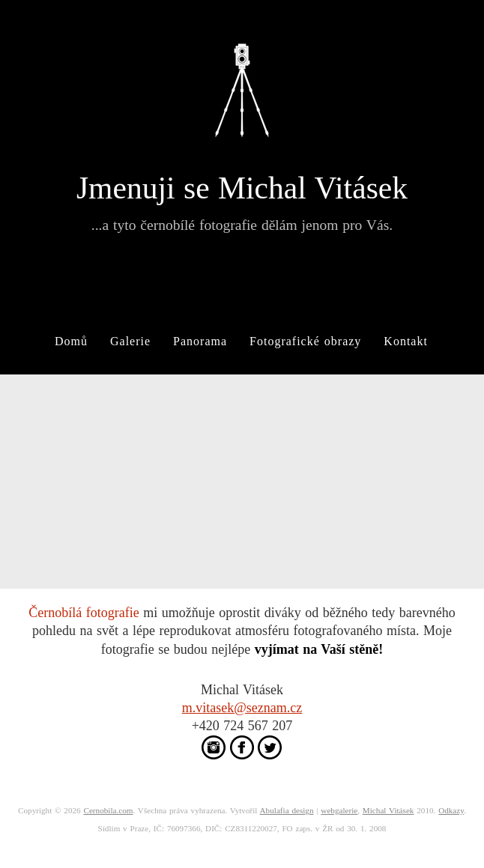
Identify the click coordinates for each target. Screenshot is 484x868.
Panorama (200, 341)
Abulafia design (287, 810)
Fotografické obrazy (305, 341)
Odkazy (451, 810)
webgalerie (339, 810)
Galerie (130, 341)
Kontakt (406, 341)
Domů (71, 341)
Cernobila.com (108, 810)
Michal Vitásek (388, 810)
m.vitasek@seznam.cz (242, 708)
